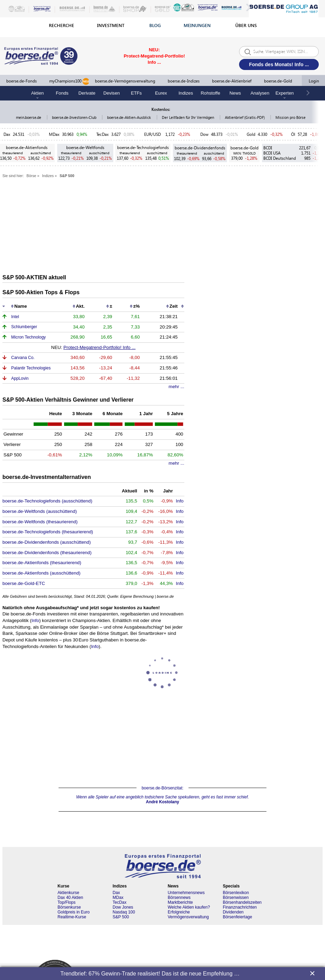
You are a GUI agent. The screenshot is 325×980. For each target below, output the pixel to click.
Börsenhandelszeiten (242, 902)
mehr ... (177, 387)
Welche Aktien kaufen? (189, 907)
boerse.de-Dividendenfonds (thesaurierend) (47, 553)
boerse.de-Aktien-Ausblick (129, 117)
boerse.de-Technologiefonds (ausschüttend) (47, 501)
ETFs (137, 93)
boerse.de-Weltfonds (85, 147)
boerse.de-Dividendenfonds (200, 148)
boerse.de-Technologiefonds (143, 147)
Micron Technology (28, 337)
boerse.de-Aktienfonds (27, 147)
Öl (293, 134)
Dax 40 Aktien (70, 898)
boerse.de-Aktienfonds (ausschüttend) (41, 573)
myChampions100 (69, 81)
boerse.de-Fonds (21, 81)
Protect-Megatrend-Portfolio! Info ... (99, 347)
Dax (7, 134)
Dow (204, 134)
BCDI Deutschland (280, 158)
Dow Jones (123, 907)
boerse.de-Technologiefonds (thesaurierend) (48, 532)
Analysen (260, 93)
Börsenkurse (69, 907)
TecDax (103, 134)
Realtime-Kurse (72, 917)
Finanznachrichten (240, 907)
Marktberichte (180, 902)
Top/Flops (67, 902)
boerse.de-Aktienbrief (232, 81)
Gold (251, 134)
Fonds (62, 93)
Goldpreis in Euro (74, 912)
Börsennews (179, 898)
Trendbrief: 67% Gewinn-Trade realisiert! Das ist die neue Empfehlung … (150, 973)
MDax (54, 134)
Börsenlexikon (236, 893)
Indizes (186, 93)
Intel (15, 317)
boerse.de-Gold (278, 81)
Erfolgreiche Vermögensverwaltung (188, 915)
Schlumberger (24, 327)
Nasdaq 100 (124, 912)
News (235, 93)
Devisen (112, 93)
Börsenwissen (236, 898)
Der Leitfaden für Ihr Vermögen (188, 117)
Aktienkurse (68, 893)
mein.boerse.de (29, 117)
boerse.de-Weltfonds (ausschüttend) (40, 511)
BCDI (268, 148)
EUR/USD (153, 134)
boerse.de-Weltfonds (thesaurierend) (40, 522)
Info (180, 501)
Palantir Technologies (31, 368)
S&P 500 (67, 176)
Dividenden (233, 912)
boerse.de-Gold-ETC (24, 583)
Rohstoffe (210, 93)
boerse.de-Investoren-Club (75, 117)
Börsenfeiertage (238, 917)
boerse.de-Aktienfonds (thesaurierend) (42, 563)
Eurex (161, 93)
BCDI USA (272, 153)
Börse (32, 176)
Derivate (87, 93)
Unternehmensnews (186, 893)
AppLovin (20, 378)
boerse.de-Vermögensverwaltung (125, 81)
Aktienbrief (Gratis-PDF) (245, 117)
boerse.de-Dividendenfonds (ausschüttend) (47, 542)
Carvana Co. (23, 358)
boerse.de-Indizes (184, 81)
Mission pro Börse (291, 117)
